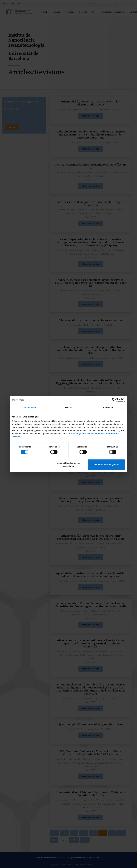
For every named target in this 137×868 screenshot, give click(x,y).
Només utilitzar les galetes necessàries (68, 464)
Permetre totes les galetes (107, 464)
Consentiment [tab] (29, 407)
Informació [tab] (108, 407)
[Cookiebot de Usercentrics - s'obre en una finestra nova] (114, 400)
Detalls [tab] (68, 407)
